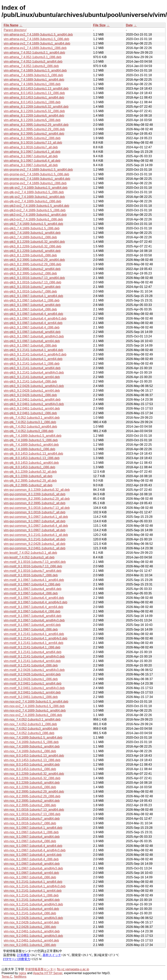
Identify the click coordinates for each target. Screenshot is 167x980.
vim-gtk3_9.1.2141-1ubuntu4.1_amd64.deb (33, 350)
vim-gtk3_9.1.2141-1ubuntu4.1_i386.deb (32, 364)
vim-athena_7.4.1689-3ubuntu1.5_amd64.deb (35, 70)
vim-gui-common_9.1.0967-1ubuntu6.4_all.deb (36, 526)
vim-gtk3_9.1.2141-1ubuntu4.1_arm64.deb (33, 359)
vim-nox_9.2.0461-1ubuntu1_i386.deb (30, 945)
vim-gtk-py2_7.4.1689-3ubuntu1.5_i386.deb (34, 192)
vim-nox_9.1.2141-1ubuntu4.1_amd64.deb (33, 882)
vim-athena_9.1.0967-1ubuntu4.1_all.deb (32, 152)
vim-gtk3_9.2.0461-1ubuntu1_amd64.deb (32, 400)
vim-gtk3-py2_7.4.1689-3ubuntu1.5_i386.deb (35, 210)
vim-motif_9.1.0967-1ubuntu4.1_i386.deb (32, 584)
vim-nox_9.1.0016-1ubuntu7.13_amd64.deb (34, 810)
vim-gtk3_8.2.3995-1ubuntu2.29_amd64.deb (34, 260)
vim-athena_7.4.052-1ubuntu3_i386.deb (31, 66)
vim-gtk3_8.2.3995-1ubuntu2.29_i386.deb (32, 264)
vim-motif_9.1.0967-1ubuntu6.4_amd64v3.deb (35, 602)
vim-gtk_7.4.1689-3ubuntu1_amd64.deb (31, 445)
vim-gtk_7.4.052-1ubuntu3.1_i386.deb (30, 422)
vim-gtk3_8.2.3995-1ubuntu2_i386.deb (30, 273)
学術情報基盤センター (41, 969)
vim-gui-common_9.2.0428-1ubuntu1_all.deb (35, 544)
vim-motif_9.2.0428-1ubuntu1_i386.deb (31, 679)
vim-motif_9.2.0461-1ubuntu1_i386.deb (31, 697)
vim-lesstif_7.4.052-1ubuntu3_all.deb (29, 557)
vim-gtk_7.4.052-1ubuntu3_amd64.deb (30, 427)
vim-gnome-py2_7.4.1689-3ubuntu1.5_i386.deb (36, 174)
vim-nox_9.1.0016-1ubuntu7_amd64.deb (32, 819)
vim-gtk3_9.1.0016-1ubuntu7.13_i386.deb (32, 282)
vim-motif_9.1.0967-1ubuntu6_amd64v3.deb (34, 620)
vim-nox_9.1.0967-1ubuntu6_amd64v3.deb (33, 868)
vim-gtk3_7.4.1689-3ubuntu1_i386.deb (30, 237)
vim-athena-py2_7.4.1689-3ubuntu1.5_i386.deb (36, 39)
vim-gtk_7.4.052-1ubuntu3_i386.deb (29, 431)
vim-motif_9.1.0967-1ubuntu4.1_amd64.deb (34, 580)
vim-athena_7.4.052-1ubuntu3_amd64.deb (33, 62)
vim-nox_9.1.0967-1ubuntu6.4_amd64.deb (33, 846)
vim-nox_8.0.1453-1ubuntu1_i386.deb (30, 769)
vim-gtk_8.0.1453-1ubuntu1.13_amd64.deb (33, 454)
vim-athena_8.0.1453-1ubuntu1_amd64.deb (34, 97)
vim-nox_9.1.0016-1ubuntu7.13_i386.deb (32, 814)
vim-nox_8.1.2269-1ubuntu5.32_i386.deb (32, 778)
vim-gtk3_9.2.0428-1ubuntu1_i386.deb (30, 395)
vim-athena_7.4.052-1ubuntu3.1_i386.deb (33, 57)
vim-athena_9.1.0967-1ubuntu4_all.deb (31, 156)
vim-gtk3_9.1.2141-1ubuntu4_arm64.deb (32, 377)
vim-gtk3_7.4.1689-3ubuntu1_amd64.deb (32, 233)
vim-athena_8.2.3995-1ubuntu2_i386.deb (32, 138)
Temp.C (7, 977)
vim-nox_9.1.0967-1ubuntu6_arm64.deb (31, 873)
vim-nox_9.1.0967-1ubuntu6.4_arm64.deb (33, 855)
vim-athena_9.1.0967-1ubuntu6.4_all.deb (32, 161)
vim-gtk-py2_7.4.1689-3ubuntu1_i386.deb (32, 201)
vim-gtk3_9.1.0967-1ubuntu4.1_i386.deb (32, 300)
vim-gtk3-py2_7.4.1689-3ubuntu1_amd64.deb (35, 215)
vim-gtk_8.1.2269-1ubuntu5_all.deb (28, 476)
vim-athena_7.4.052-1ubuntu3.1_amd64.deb (34, 53)
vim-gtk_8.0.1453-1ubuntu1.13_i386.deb (32, 458)
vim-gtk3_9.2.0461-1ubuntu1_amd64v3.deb (34, 404)
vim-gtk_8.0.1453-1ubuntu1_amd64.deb (31, 463)
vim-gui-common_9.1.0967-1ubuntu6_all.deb (35, 530)
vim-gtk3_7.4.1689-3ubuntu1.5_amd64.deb (33, 224)
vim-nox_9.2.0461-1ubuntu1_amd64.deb (32, 931)
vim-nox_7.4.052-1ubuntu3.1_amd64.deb (32, 719)
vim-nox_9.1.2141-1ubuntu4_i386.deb (30, 913)
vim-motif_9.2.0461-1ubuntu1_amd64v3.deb (34, 688)
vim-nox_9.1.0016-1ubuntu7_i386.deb (30, 823)
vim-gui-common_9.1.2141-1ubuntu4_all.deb (35, 539)
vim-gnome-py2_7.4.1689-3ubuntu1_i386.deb (35, 183)
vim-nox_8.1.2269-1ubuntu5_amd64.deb (32, 783)
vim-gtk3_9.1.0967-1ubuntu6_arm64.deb (32, 341)
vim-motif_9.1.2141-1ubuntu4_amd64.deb (33, 652)
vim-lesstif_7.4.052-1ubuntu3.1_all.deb (30, 553)
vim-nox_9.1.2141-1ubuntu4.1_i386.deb (31, 895)
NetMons (20, 977)
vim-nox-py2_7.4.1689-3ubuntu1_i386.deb (33, 715)
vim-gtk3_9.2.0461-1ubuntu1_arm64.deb (32, 408)
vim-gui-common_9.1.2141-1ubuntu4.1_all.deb (36, 535)
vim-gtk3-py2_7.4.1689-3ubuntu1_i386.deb (33, 219)
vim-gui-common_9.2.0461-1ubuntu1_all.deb (35, 548)
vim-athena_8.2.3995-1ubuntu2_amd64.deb (34, 134)
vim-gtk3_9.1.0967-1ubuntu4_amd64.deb (32, 305)
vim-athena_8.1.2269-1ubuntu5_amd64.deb (34, 116)
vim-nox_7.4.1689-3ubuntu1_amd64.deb (32, 746)
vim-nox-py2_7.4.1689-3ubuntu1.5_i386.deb (34, 706)
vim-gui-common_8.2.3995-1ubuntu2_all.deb (35, 503)
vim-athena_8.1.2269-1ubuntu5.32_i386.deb (34, 111)
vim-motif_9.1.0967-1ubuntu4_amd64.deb (33, 589)
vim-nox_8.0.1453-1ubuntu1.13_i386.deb (32, 760)
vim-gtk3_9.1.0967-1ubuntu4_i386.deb (30, 309)
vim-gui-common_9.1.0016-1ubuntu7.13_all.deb (37, 508)
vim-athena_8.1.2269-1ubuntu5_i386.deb (32, 120)
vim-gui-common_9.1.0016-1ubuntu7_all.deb (35, 512)
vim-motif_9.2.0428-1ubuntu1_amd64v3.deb (34, 670)
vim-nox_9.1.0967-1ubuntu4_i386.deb (30, 841)
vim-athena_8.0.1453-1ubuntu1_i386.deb (32, 102)
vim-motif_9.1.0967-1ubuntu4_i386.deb (31, 593)
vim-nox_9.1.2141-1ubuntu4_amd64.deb (32, 900)
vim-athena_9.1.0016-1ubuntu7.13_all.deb (33, 143)
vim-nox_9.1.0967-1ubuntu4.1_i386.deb (31, 832)
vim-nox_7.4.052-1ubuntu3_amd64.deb (31, 729)
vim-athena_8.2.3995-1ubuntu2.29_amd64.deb (36, 125)
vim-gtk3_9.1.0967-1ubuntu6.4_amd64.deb (33, 314)
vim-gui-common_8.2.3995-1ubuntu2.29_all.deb (37, 499)
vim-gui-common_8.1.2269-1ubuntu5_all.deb (35, 494)
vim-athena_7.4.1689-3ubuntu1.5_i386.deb (33, 75)
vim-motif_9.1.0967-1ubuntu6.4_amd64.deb (34, 598)
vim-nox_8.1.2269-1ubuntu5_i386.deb (30, 787)
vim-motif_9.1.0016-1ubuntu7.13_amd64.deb (35, 562)
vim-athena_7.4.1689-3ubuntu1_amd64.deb (34, 80)
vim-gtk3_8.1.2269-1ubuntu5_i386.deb (30, 255)
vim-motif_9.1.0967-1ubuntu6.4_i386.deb (32, 611)
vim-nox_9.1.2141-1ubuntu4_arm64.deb (31, 909)
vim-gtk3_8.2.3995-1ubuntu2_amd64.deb (32, 269)
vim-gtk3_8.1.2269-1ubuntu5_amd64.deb (32, 251)
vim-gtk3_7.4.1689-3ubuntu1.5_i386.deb (32, 228)
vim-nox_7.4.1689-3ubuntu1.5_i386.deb (31, 742)
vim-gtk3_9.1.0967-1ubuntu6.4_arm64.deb (33, 323)
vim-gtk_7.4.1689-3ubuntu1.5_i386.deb (31, 440)
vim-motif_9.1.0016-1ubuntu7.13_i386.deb (33, 566)
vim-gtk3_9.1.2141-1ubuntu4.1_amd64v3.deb (35, 354)
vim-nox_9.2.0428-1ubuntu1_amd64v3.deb (33, 918)
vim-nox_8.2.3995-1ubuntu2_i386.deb (30, 805)
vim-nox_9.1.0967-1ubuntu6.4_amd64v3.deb (35, 850)
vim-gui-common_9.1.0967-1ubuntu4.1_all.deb (36, 517)
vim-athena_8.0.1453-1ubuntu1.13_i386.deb (34, 93)
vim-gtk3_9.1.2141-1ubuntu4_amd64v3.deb (34, 373)
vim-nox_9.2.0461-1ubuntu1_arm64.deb (31, 940)
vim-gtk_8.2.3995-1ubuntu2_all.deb (28, 485)
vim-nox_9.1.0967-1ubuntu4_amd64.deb (32, 837)
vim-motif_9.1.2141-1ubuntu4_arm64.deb (32, 661)
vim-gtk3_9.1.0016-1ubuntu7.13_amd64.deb (34, 278)
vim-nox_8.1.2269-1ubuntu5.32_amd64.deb (34, 774)
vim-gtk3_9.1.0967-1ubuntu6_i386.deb (30, 345)
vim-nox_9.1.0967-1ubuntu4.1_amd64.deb (33, 828)
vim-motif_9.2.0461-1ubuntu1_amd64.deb (33, 683)
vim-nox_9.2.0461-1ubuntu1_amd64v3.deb (33, 936)
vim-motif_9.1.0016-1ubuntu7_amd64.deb (33, 571)
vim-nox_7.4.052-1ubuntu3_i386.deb (29, 733)
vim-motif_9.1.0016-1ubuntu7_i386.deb (31, 575)
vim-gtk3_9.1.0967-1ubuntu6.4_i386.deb (32, 327)
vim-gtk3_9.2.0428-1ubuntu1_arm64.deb (32, 391)
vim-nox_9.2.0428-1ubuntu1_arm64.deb (31, 922)
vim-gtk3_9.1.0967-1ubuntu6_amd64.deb (32, 332)
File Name (11, 25)
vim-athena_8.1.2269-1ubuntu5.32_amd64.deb (36, 107)
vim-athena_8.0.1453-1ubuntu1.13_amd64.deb (36, 89)
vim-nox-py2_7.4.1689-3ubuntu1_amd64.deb (35, 711)
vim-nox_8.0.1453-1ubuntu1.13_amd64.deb (34, 756)
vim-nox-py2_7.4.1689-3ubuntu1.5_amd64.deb (36, 702)
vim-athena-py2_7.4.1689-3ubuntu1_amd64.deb (37, 43)
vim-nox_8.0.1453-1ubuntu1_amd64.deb (32, 765)
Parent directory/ (15, 30)
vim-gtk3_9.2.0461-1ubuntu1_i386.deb (30, 413)
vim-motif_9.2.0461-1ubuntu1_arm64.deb (32, 692)
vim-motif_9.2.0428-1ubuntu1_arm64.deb (32, 674)
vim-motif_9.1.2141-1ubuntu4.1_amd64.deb (34, 634)
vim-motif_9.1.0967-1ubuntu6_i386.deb (31, 629)
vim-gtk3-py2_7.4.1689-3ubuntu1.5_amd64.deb (36, 206)
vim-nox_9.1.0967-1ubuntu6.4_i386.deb (31, 859)
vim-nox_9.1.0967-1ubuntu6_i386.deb (30, 877)
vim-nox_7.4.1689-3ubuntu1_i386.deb (30, 751)
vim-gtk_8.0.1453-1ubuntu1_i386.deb (29, 467)
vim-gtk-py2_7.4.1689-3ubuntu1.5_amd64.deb (36, 188)
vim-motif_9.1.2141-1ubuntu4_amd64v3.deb (34, 656)
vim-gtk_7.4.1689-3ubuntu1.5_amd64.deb (33, 436)
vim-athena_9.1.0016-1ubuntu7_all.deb (31, 147)
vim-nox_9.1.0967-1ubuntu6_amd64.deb (32, 864)
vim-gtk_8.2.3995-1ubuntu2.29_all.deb (30, 481)
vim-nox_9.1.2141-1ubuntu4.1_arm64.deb (33, 891)
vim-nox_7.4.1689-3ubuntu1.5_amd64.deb (33, 738)
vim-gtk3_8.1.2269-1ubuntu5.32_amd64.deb (34, 242)
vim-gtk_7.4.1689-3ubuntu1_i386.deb (29, 449)
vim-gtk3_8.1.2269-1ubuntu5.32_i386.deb (32, 246)
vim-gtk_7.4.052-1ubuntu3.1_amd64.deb (32, 418)
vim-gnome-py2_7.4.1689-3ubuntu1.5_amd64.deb (38, 170)
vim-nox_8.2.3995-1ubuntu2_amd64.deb (32, 801)
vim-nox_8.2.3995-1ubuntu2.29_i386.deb (32, 796)
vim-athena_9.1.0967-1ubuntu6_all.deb (31, 165)
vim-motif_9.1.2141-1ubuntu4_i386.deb (31, 665)
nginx (23, 973)
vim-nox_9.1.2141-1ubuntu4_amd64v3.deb (33, 904)
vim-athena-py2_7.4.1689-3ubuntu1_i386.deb (35, 48)
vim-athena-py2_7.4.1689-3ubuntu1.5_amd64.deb (38, 35)
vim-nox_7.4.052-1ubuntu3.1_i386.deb (30, 724)
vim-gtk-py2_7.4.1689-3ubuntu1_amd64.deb (34, 197)
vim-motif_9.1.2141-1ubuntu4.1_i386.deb (32, 647)
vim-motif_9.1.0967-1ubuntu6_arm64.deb (32, 625)
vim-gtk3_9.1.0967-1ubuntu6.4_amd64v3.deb (35, 318)
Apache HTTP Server (48, 973)
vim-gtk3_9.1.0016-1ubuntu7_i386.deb (30, 291)
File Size (99, 25)
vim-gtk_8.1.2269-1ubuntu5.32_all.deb (30, 472)
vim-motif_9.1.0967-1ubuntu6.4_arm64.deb (33, 607)
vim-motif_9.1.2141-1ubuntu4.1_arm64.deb (33, 643)
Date (129, 25)
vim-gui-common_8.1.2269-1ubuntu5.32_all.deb (37, 490)
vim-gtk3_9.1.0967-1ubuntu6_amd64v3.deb (34, 336)
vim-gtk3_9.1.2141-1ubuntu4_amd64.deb (32, 368)
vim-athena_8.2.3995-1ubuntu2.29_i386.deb (34, 129)
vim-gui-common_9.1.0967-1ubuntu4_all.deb (35, 521)
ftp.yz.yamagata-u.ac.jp (73, 969)
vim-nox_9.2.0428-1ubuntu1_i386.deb (30, 927)
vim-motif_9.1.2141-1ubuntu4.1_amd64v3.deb (35, 638)
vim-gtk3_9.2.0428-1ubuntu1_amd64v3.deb (34, 386)
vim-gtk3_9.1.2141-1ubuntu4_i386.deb (30, 381)
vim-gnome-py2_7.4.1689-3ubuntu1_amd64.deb (37, 179)
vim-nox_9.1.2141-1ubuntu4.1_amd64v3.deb (35, 886)
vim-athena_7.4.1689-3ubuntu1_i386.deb (32, 84)
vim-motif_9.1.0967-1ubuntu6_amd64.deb (33, 616)
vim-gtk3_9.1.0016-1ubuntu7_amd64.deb (32, 287)
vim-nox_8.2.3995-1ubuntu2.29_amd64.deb (34, 792)
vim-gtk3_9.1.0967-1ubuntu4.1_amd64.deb (33, 296)
